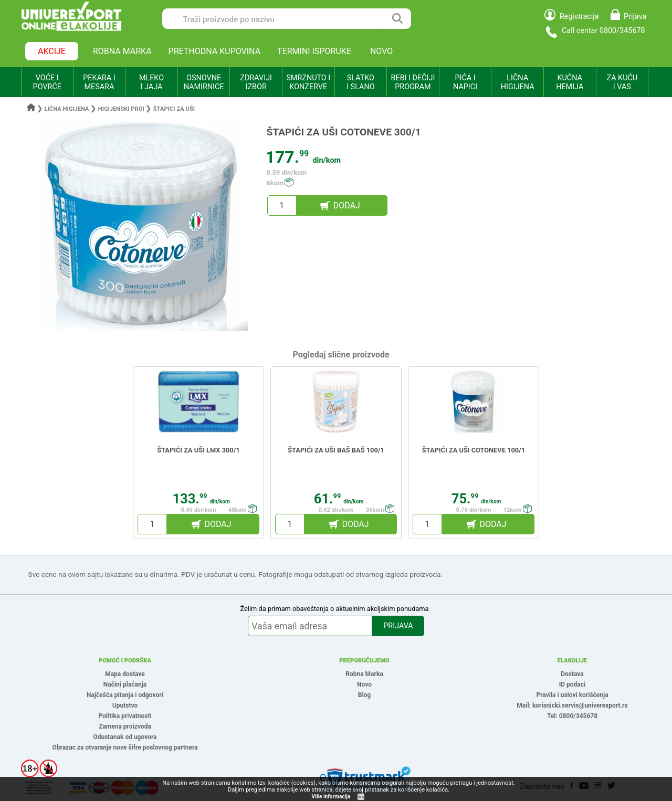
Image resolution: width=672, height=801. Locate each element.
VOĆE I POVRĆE (47, 82)
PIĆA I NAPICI (465, 82)
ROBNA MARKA (122, 51)
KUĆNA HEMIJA (570, 82)
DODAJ (347, 205)
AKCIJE (52, 51)
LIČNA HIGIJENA (518, 82)
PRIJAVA (398, 626)
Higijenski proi (121, 109)
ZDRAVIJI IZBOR (256, 82)
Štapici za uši (174, 109)
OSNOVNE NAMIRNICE (204, 82)
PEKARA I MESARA (99, 82)
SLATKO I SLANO (360, 82)
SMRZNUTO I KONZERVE (308, 82)
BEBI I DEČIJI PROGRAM (413, 82)
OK (361, 797)
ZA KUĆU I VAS (622, 82)
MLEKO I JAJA (151, 82)
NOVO (381, 51)
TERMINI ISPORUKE (314, 51)
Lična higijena (68, 109)
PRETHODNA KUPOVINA (215, 51)
